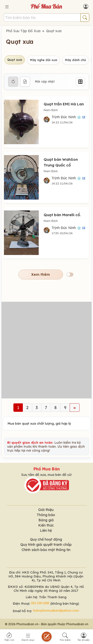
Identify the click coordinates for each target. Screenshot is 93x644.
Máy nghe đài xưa (44, 60)
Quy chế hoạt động (46, 539)
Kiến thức (46, 525)
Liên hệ (46, 530)
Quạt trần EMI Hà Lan (64, 104)
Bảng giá (46, 520)
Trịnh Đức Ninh (68, 117)
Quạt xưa (54, 31)
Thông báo (46, 515)
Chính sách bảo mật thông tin (46, 550)
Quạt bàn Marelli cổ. (62, 215)
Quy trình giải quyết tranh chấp (46, 545)
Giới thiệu (46, 510)
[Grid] (80, 82)
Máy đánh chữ (75, 60)
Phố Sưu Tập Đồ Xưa (23, 31)
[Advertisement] (46, 350)
